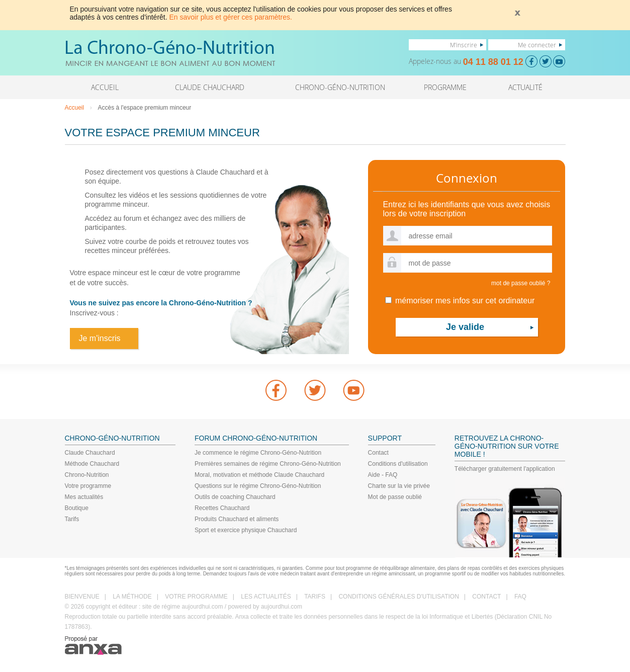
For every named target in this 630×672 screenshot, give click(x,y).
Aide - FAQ (383, 475)
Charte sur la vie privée (399, 486)
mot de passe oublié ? (521, 283)
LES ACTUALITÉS (266, 597)
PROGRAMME (445, 87)
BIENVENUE (82, 597)
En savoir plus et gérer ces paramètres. (231, 17)
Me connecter (537, 45)
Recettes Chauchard (222, 508)
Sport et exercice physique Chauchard (246, 530)
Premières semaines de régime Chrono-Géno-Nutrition (268, 464)
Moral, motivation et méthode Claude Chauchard (259, 475)
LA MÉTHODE (132, 597)
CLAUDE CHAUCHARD (210, 87)
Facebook (276, 390)
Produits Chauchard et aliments (237, 519)
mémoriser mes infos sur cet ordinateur (460, 301)
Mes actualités (84, 497)
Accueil (75, 108)
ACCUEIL (105, 87)
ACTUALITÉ (525, 87)
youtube (354, 390)
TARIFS (315, 597)
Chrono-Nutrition (87, 475)
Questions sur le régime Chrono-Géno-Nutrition (258, 486)
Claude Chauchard (90, 453)
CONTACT (486, 597)
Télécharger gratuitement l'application (505, 469)
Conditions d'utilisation (398, 464)
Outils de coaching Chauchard (235, 497)
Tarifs (72, 519)
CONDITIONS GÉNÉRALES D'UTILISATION (398, 597)
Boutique (77, 508)
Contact (378, 453)
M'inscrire (464, 45)
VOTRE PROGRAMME (196, 597)
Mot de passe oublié (395, 497)
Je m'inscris (100, 338)
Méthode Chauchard (92, 464)
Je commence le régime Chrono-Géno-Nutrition (258, 453)
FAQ (520, 597)
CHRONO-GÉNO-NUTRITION (340, 87)
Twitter (315, 390)
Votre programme (88, 486)
